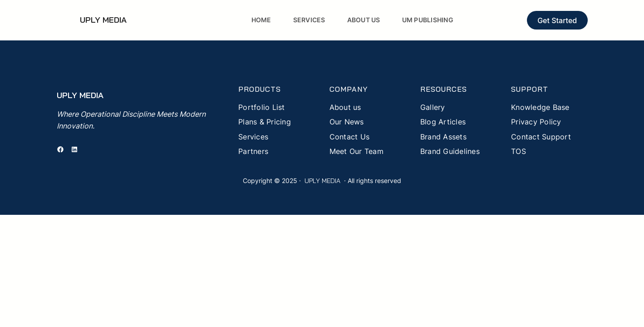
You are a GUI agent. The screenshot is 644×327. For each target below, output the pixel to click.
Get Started (557, 20)
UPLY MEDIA (103, 20)
